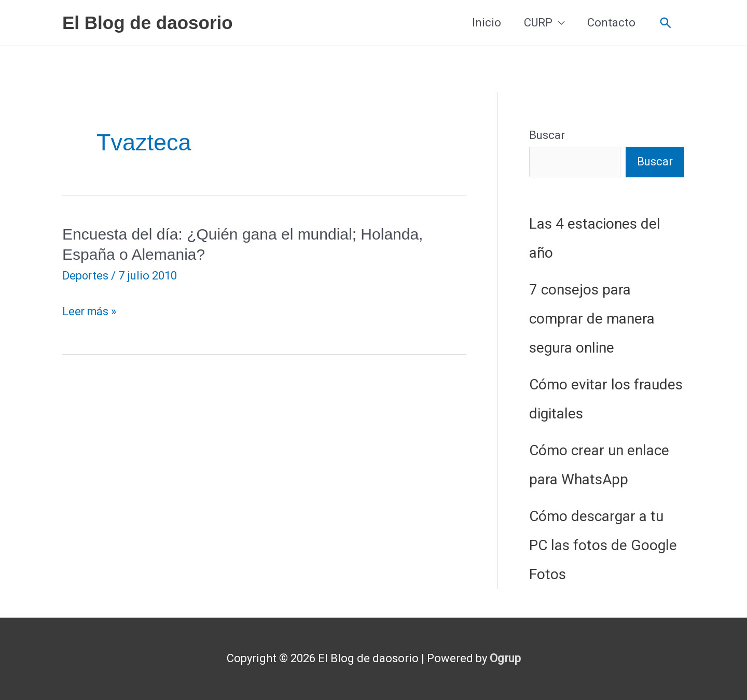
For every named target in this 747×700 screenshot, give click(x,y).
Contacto (611, 23)
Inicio (487, 23)
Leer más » (90, 312)
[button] (666, 23)
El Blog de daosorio (148, 23)
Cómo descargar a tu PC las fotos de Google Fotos (603, 545)
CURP (538, 23)
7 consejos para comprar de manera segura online (592, 319)
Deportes (86, 276)
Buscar (547, 135)
